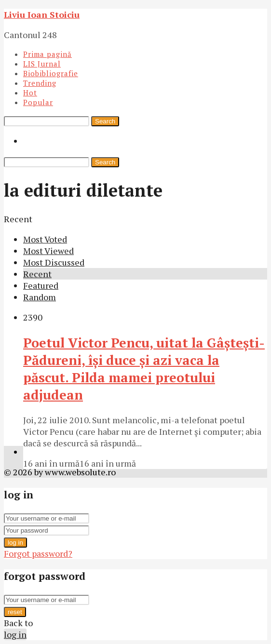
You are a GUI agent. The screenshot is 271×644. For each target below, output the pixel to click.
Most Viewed (48, 251)
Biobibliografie (51, 73)
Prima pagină (47, 54)
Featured (41, 285)
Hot (30, 93)
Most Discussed (54, 262)
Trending (40, 83)
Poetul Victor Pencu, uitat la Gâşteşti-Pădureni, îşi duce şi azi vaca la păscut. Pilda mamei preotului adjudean (144, 369)
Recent (37, 274)
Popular (38, 102)
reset (15, 612)
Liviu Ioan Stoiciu (42, 14)
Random (40, 297)
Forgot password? (38, 553)
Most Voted (45, 239)
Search (105, 121)
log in (15, 543)
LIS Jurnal (42, 64)
